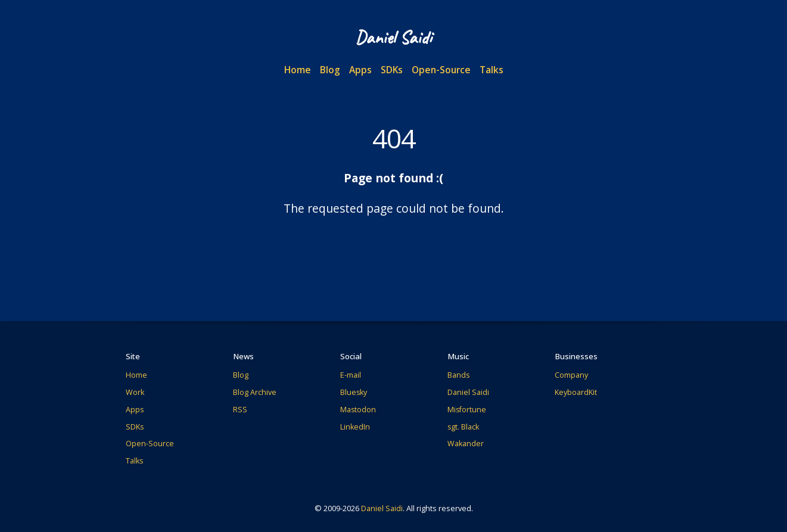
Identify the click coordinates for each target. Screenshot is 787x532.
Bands (458, 375)
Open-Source (441, 70)
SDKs (392, 70)
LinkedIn (355, 427)
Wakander (466, 444)
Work (135, 392)
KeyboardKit (576, 392)
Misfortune (467, 410)
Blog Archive (255, 392)
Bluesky (354, 392)
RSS (240, 410)
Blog (330, 70)
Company (571, 375)
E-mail (351, 375)
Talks (492, 70)
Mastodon (358, 410)
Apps (360, 70)
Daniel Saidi (468, 392)
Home (298, 70)
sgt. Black (463, 427)
